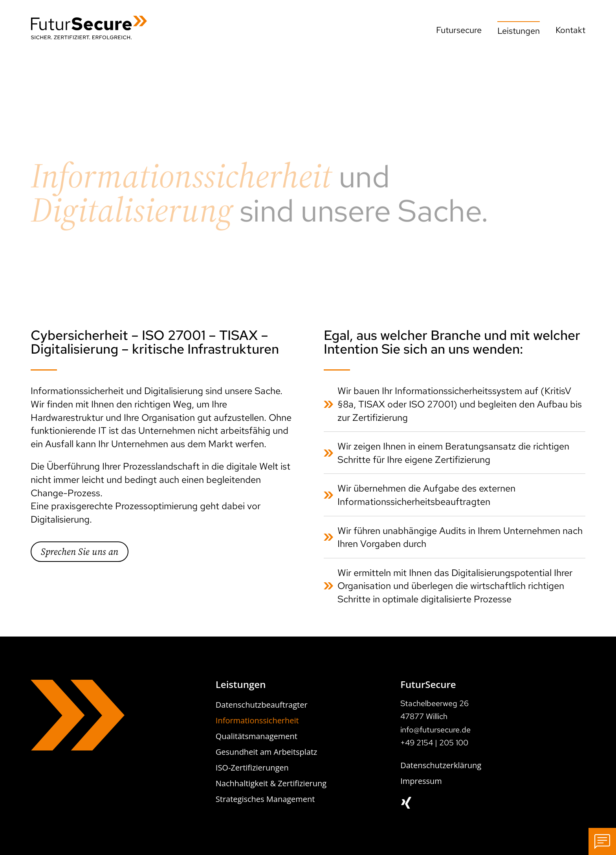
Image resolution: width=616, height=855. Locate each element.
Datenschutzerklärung (441, 765)
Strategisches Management (265, 799)
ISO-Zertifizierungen (252, 768)
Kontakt (570, 30)
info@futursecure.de (435, 730)
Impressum (421, 781)
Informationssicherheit (257, 720)
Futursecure (459, 30)
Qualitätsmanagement (257, 736)
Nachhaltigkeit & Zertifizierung (271, 783)
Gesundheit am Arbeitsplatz (267, 752)
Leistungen (519, 31)
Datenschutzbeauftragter (262, 705)
